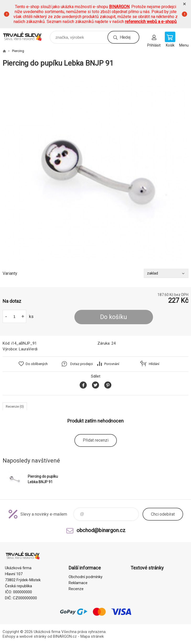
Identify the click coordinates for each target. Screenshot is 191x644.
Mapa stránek (92, 636)
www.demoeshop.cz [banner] (26, 36)
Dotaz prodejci (81, 364)
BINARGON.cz (65, 636)
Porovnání (112, 364)
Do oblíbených (37, 364)
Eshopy (9, 636)
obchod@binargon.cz (101, 530)
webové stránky (33, 636)
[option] (95, 168)
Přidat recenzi (96, 440)
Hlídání (154, 364)
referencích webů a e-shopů (151, 22)
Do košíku (114, 317)
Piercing (18, 51)
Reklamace (78, 583)
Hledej (125, 37)
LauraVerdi (28, 349)
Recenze (76, 589)
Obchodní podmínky (86, 577)
